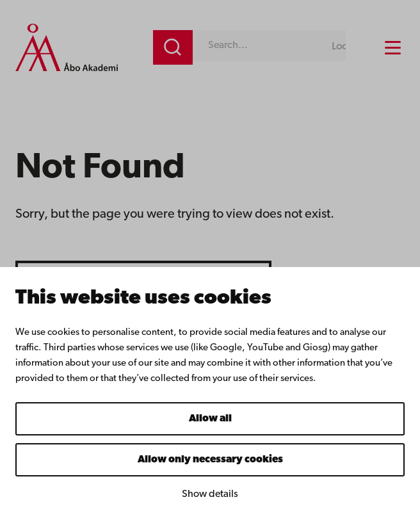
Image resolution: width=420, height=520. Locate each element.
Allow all (210, 419)
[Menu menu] (393, 48)
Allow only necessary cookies (210, 460)
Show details (210, 494)
